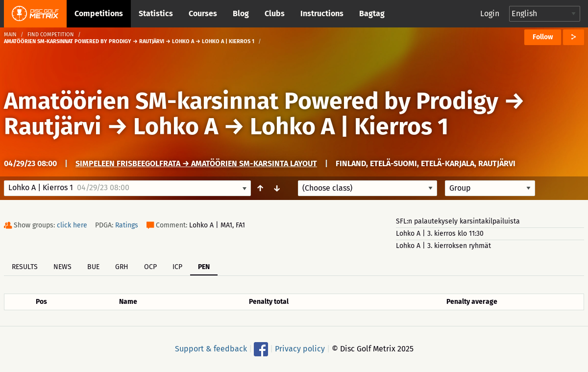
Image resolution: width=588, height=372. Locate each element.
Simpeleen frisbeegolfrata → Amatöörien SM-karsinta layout (196, 163)
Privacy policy (300, 349)
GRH (122, 267)
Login (490, 13)
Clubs (275, 13)
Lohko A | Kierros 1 (349, 126)
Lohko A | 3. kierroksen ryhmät (443, 246)
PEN (204, 267)
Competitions (99, 13)
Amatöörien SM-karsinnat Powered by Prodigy (251, 101)
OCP (150, 267)
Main (10, 35)
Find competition (51, 35)
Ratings (127, 225)
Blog (241, 13)
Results (25, 267)
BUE (93, 267)
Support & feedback (211, 349)
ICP (177, 267)
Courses (203, 13)
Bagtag (372, 13)
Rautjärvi (53, 126)
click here (72, 225)
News (62, 267)
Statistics (156, 13)
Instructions (322, 13)
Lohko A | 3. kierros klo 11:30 (440, 234)
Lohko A (176, 126)
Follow (543, 37)
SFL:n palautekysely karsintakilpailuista (458, 221)
